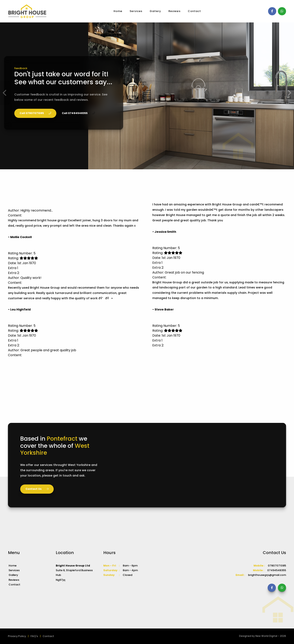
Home (118, 11)
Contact (194, 11)
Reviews (174, 11)
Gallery (155, 11)
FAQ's (34, 636)
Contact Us (37, 489)
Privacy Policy (17, 636)
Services (136, 11)
